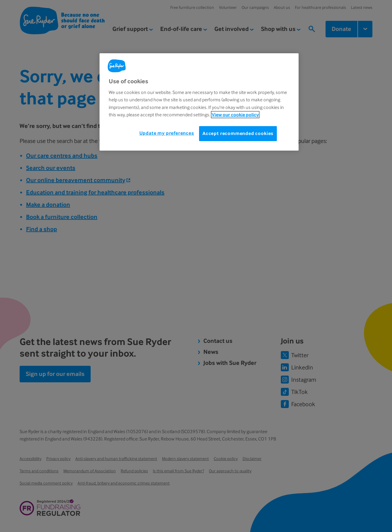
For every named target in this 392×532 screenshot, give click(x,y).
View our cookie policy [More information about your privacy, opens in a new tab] (235, 115)
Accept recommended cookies (238, 133)
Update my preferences (167, 133)
